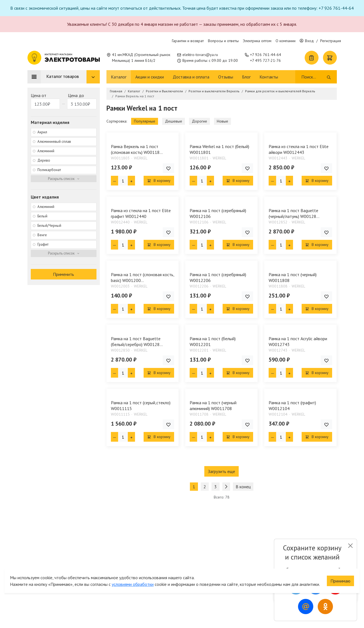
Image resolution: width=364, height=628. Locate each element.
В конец (243, 487)
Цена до (76, 95)
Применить (63, 274)
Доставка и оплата (191, 77)
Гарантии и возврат (188, 41)
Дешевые (174, 121)
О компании (286, 41)
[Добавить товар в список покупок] (168, 168)
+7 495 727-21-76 (265, 60)
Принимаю (340, 580)
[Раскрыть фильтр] (64, 179)
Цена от (39, 95)
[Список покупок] (312, 58)
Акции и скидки (150, 77)
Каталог (119, 77)
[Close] (350, 546)
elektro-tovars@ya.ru (200, 55)
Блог (246, 77)
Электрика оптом (257, 41)
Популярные (145, 121)
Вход (307, 41)
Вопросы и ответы (223, 41)
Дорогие (199, 121)
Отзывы (226, 77)
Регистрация (331, 41)
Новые (222, 121)
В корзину (159, 180)
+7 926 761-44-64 (266, 55)
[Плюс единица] (131, 181)
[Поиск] (314, 77)
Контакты (269, 77)
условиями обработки (133, 583)
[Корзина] (330, 58)
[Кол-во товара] (123, 181)
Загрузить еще (222, 471)
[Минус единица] (114, 181)
